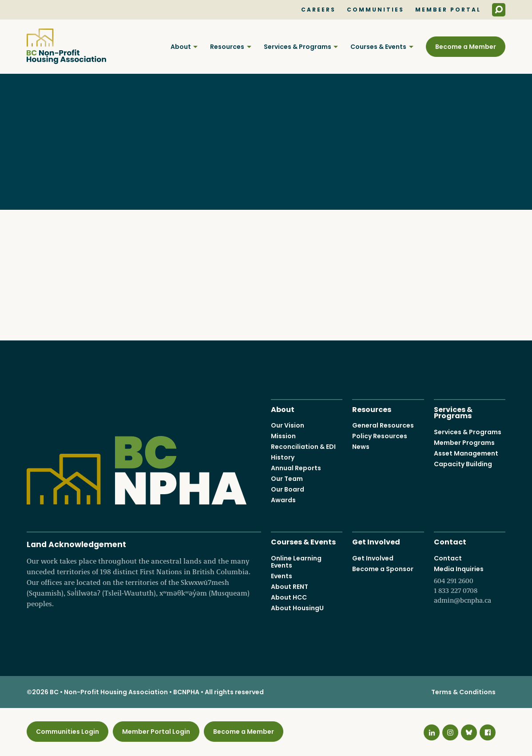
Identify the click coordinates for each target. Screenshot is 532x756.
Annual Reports (296, 468)
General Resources (383, 425)
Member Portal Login (156, 732)
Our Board (288, 489)
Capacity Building (463, 464)
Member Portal (448, 10)
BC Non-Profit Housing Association (66, 46)
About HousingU (297, 608)
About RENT (290, 586)
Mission (283, 436)
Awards (283, 500)
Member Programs (464, 442)
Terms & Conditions (463, 692)
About (181, 47)
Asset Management (466, 453)
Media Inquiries (470, 584)
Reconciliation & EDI (303, 447)
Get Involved (376, 541)
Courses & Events (378, 47)
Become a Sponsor (383, 568)
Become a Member (466, 47)
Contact (450, 541)
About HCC (289, 597)
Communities (375, 10)
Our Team (287, 479)
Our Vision (288, 425)
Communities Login (67, 732)
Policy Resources (380, 436)
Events (282, 576)
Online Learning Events (296, 561)
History (283, 457)
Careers (318, 10)
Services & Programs (298, 47)
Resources (227, 47)
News (361, 447)
